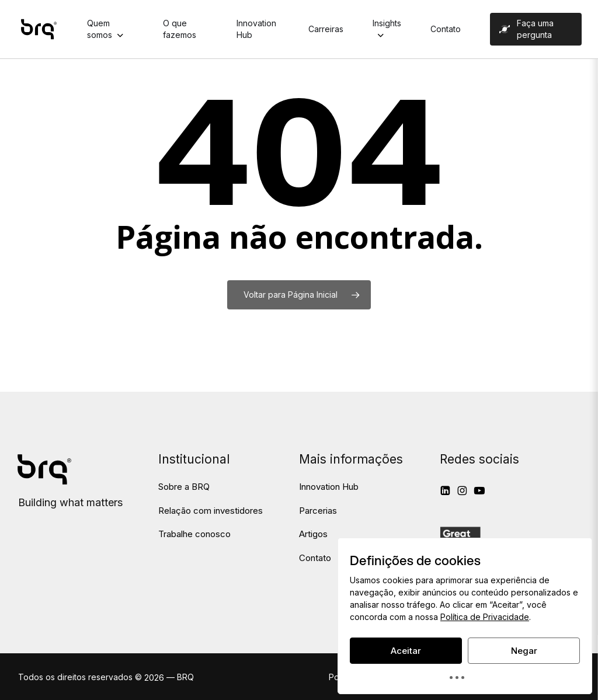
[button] (184, 487)
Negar (524, 651)
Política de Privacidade (485, 617)
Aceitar (406, 651)
